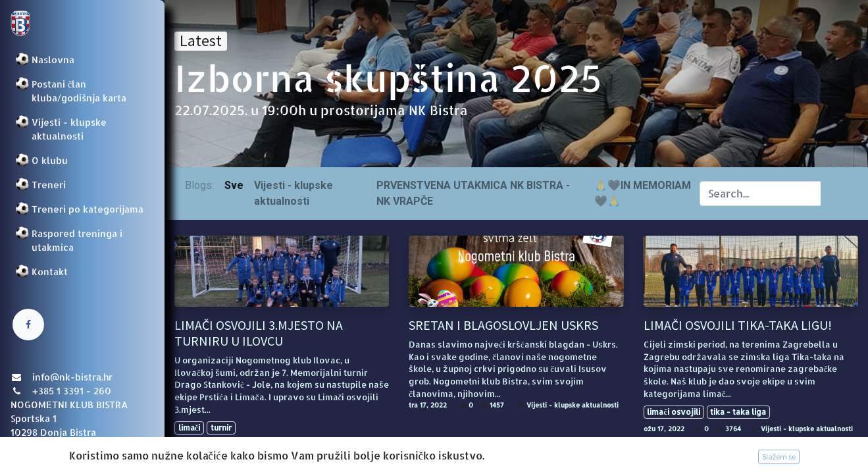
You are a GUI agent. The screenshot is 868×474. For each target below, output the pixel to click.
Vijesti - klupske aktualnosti (338, 444)
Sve (234, 185)
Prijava (30, 451)
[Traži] (834, 194)
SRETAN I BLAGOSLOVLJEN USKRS (503, 325)
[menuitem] (82, 60)
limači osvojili (673, 412)
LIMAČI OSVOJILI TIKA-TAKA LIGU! (738, 325)
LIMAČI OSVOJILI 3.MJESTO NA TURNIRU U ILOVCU (259, 333)
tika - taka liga (738, 412)
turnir (221, 428)
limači (189, 428)
